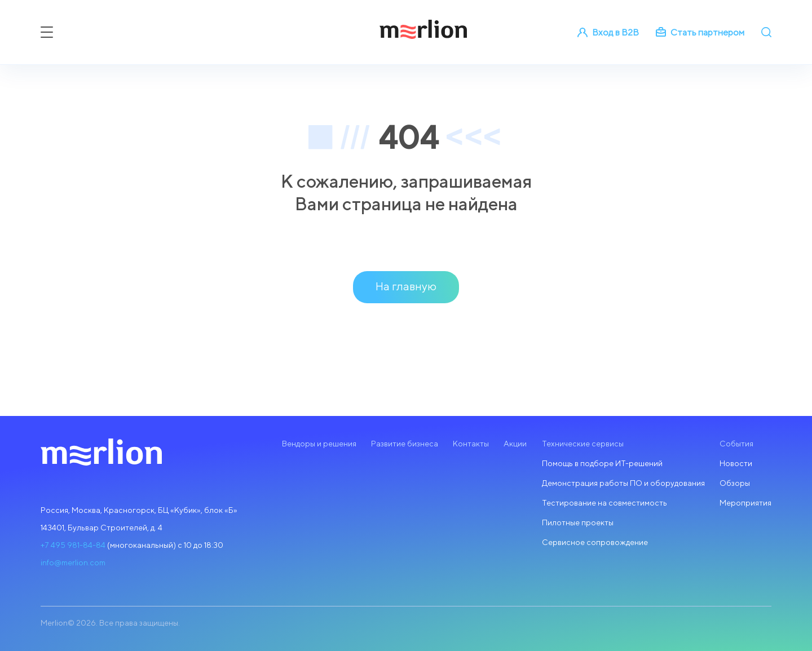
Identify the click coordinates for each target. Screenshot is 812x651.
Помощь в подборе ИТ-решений (602, 463)
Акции (515, 444)
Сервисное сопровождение (595, 542)
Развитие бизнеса (405, 444)
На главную (406, 286)
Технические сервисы (583, 444)
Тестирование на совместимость (604, 503)
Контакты (471, 444)
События (736, 444)
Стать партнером (700, 32)
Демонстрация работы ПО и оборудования (623, 483)
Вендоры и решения (319, 444)
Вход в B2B (608, 32)
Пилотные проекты (578, 522)
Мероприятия (745, 503)
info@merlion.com (73, 563)
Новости (736, 463)
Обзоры (735, 483)
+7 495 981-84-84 (73, 545)
